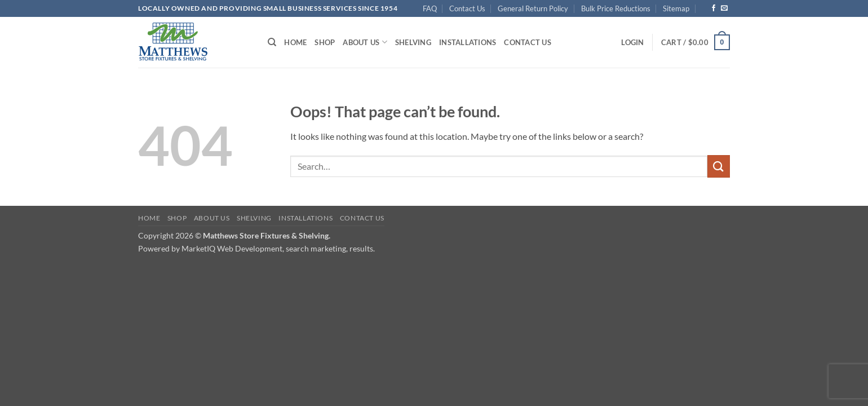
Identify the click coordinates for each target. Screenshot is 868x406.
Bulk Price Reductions (616, 8)
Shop (325, 42)
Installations (468, 42)
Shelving (413, 42)
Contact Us (467, 8)
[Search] (272, 42)
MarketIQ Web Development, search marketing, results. (278, 248)
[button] (632, 42)
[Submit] (719, 166)
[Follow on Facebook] (714, 8)
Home (295, 42)
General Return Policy (533, 8)
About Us (365, 42)
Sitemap (676, 8)
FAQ (430, 8)
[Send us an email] (724, 8)
